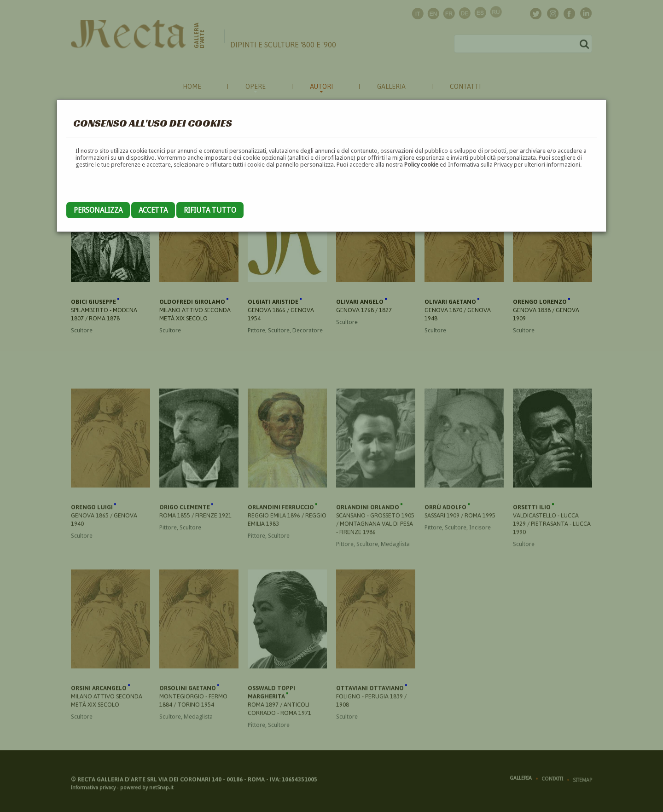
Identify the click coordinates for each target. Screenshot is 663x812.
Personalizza (98, 210)
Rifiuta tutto (210, 210)
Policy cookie (421, 165)
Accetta (153, 210)
